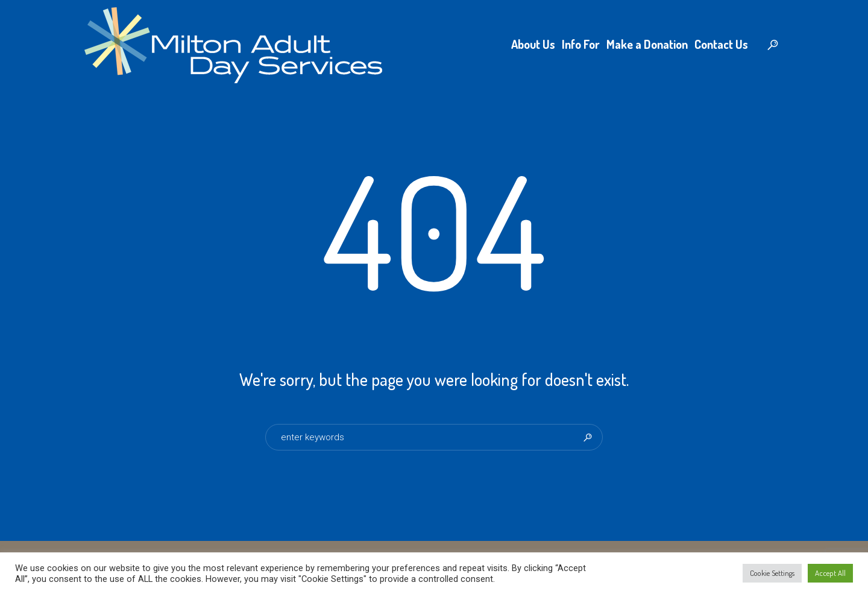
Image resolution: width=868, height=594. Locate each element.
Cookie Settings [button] (772, 573)
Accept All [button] (830, 573)
